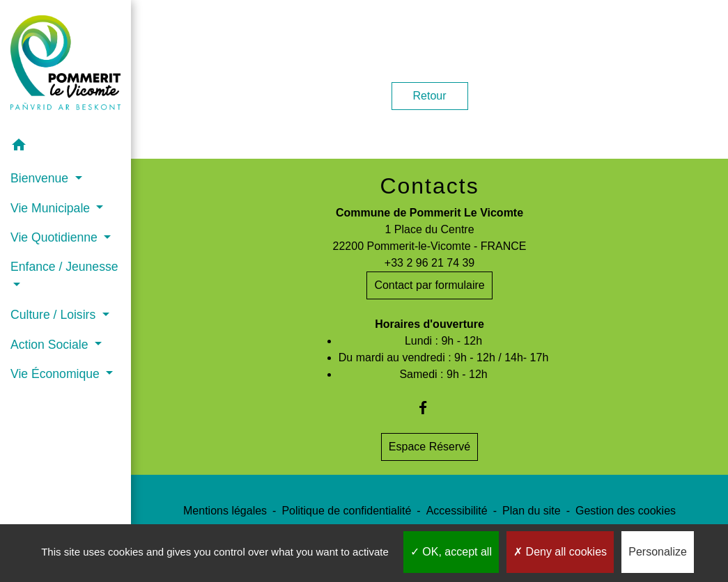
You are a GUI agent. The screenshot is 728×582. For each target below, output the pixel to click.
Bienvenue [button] (41, 178)
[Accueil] (65, 65)
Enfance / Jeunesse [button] (64, 267)
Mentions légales (225, 511)
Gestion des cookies (626, 511)
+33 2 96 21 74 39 (429, 263)
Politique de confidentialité (346, 511)
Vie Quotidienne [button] (56, 237)
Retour (430, 96)
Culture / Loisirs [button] (55, 315)
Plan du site (532, 511)
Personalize (658, 552)
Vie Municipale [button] (52, 208)
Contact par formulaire (429, 285)
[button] (65, 147)
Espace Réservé (429, 447)
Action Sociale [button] (51, 345)
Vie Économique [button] (57, 374)
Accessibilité (457, 511)
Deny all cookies (560, 552)
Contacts (429, 186)
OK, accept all (451, 552)
